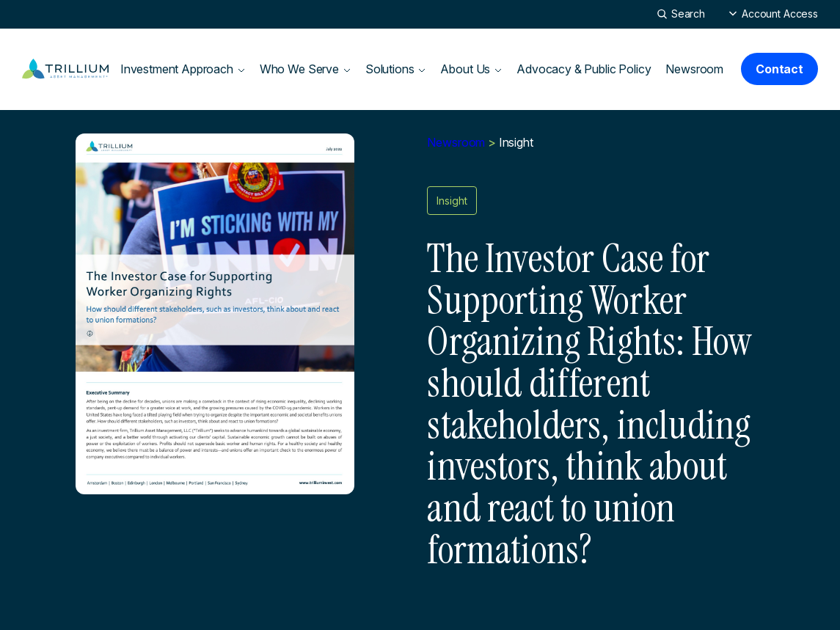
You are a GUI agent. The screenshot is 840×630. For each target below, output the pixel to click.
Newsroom (694, 69)
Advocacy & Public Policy (584, 69)
